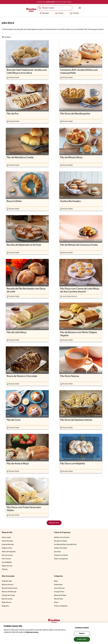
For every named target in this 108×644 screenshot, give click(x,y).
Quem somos (6, 537)
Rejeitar (82, 633)
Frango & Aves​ (59, 592)
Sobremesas (58, 585)
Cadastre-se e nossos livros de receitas (54, 2)
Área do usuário (7, 555)
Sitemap (5, 569)
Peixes (56, 602)
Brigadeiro (5, 606)
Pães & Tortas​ (59, 599)
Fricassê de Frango (8, 595)
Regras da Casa (7, 566)
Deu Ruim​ (57, 552)
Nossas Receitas (7, 541)
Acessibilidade (7, 562)
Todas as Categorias (61, 606)
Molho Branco (7, 602)
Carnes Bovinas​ (59, 588)
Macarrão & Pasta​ (60, 595)
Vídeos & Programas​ (9, 552)
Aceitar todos (82, 639)
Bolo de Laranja (7, 599)
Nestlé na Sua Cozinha (62, 537)
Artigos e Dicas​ (7, 548)
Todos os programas (61, 559)
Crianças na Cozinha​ (61, 555)
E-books (74, 13)
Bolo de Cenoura (8, 585)
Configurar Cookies (82, 628)
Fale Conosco (6, 559)
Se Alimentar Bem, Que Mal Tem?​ (65, 545)
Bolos (56, 581)
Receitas (44, 13)
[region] (54, 633)
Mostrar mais (54, 523)
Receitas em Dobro (61, 541)
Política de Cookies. (32, 632)
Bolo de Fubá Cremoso (10, 588)
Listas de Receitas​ (8, 545)
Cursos (59, 13)
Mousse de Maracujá (9, 592)
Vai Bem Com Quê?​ (61, 548)
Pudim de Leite (7, 581)
